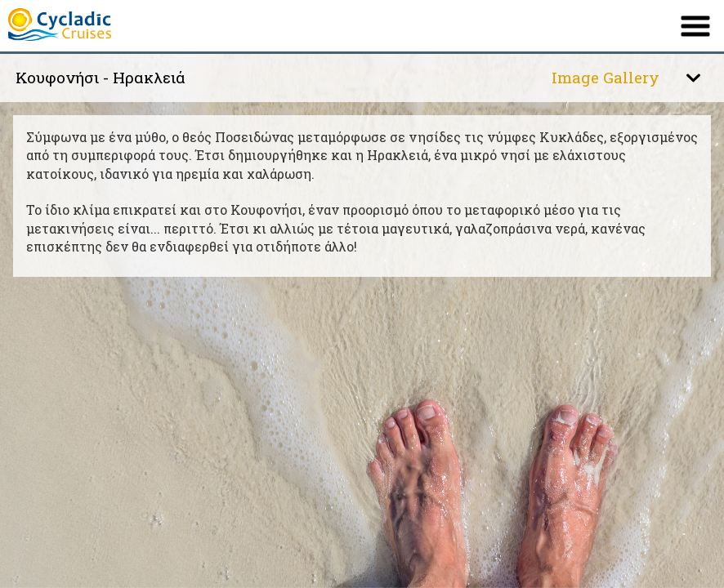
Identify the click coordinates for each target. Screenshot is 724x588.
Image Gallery (606, 78)
